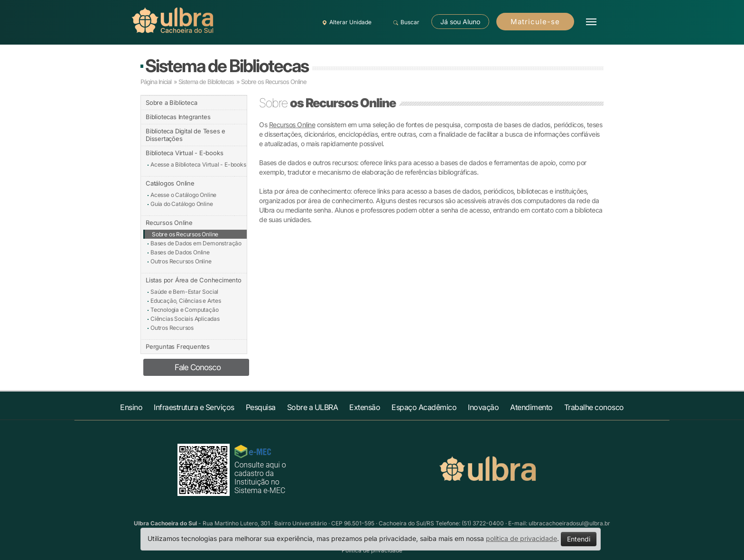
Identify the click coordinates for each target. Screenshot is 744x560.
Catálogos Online (170, 183)
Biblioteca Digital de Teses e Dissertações (186, 135)
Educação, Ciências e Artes (186, 301)
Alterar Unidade (345, 22)
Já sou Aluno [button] (460, 22)
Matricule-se (535, 22)
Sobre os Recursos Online (274, 82)
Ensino (131, 407)
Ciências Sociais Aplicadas (185, 319)
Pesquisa (261, 407)
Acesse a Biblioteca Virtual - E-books (198, 164)
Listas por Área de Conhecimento (194, 280)
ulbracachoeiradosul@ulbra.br (569, 523)
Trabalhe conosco (594, 407)
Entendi (579, 539)
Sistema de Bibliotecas (227, 66)
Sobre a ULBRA (313, 407)
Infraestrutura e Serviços (194, 407)
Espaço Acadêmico (424, 407)
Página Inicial (156, 82)
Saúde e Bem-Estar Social (184, 292)
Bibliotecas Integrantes (178, 117)
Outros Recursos (172, 328)
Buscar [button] (405, 22)
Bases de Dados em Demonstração (196, 243)
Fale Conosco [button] (198, 367)
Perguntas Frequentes (178, 346)
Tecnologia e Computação (184, 310)
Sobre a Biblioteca (171, 103)
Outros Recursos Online (181, 261)
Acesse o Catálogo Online (183, 195)
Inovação (483, 407)
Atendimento (531, 407)
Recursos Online (169, 223)
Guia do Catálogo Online (181, 204)
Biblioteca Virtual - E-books (184, 153)
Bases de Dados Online (180, 252)
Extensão (365, 407)
